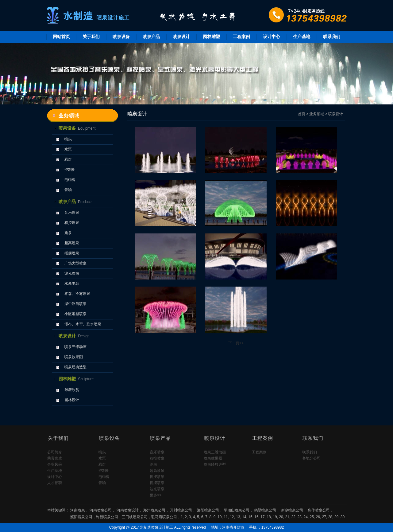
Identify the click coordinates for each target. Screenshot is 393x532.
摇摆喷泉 (72, 253)
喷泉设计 (181, 37)
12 (232, 517)
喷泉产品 (151, 37)
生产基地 (302, 37)
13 (238, 517)
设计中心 (272, 37)
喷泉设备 (121, 37)
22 (293, 517)
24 (306, 517)
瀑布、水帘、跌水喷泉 (83, 324)
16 (256, 517)
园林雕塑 (211, 37)
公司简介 (55, 452)
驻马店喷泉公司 (164, 517)
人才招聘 (55, 483)
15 (250, 517)
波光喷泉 (72, 273)
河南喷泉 (78, 510)
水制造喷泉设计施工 (156, 527)
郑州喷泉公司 (154, 510)
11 (226, 517)
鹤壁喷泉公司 (265, 510)
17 (262, 517)
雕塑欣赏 (72, 390)
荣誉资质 (55, 458)
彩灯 (68, 159)
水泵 (68, 149)
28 (330, 517)
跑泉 (68, 233)
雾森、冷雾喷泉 (77, 294)
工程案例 (241, 37)
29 (336, 517)
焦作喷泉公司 (319, 510)
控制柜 (70, 170)
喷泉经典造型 (75, 367)
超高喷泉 (72, 243)
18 (269, 517)
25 (312, 517)
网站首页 (61, 37)
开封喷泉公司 (181, 510)
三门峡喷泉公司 (135, 517)
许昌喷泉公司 (107, 517)
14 (244, 517)
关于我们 (91, 37)
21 (287, 517)
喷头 (68, 139)
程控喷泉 (72, 223)
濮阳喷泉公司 (81, 517)
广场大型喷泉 (75, 263)
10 (220, 517)
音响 (68, 190)
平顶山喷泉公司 (237, 510)
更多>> (156, 495)
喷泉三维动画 (75, 347)
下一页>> (236, 343)
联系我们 (332, 37)
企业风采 (55, 464)
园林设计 (72, 400)
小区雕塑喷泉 (75, 314)
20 (281, 517)
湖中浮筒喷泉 (75, 304)
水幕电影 (72, 284)
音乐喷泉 (72, 213)
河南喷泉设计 (128, 510)
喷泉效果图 (74, 357)
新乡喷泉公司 (292, 510)
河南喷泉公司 (101, 510)
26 (318, 517)
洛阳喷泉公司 (208, 510)
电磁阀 (70, 180)
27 (324, 517)
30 (343, 517)
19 (275, 517)
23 (300, 517)
